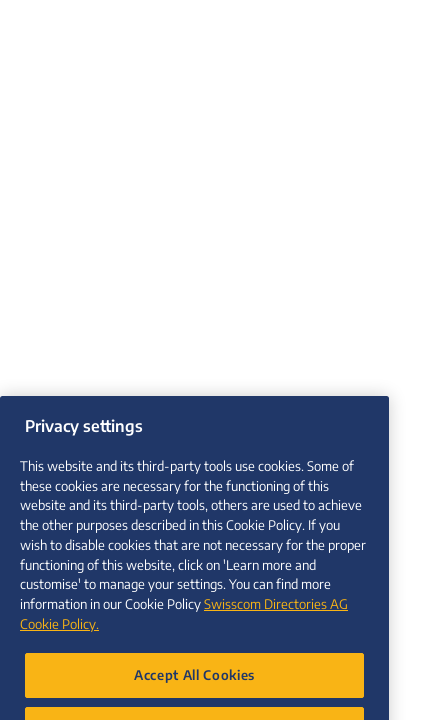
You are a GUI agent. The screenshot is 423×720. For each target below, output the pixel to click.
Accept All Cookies (194, 687)
